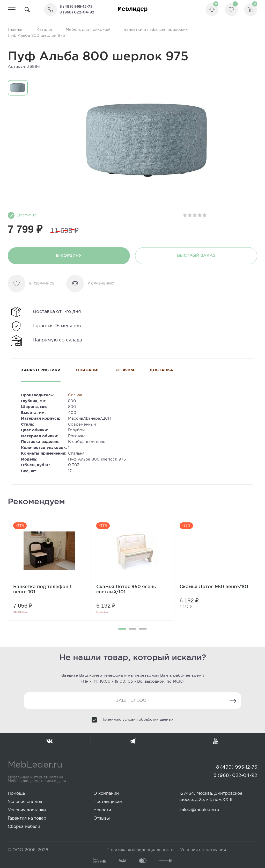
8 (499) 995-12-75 (76, 7)
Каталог (45, 30)
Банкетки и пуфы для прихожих (156, 30)
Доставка (161, 370)
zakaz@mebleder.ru (199, 810)
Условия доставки (27, 810)
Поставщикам (108, 802)
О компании (106, 794)
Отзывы (125, 370)
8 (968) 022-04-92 (77, 12)
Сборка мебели (24, 827)
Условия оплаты (25, 802)
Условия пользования (203, 850)
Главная (16, 30)
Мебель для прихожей (88, 30)
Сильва (75, 395)
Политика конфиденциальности (140, 850)
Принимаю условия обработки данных (137, 720)
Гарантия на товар (27, 818)
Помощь (16, 794)
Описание (88, 370)
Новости (102, 810)
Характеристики (41, 370)
